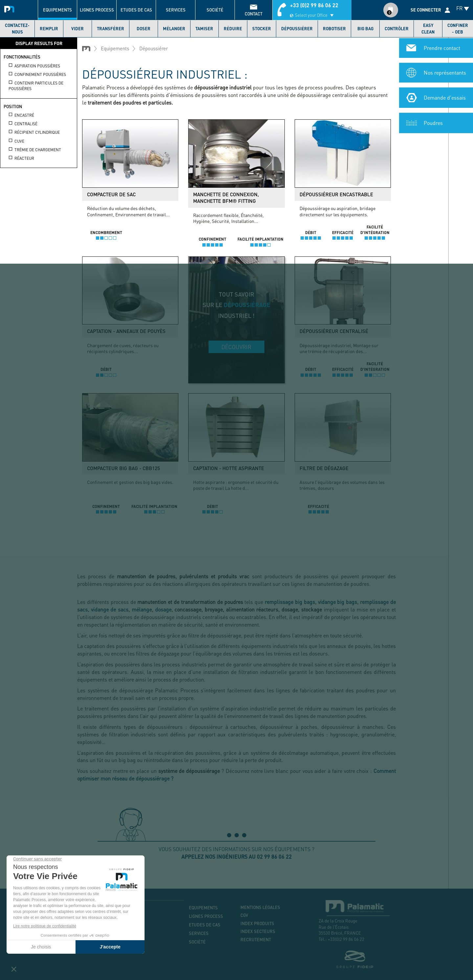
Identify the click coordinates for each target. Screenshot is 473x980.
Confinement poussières (37, 74)
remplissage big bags (290, 602)
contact (254, 14)
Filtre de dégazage (324, 468)
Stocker (262, 29)
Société (215, 10)
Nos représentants (445, 72)
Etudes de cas (136, 10)
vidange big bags (338, 602)
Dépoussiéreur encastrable (336, 194)
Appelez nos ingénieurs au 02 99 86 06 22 (236, 857)
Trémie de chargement (35, 150)
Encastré (21, 115)
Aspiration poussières (34, 66)
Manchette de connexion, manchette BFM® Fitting (226, 198)
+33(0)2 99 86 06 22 (346, 939)
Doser (144, 29)
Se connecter (426, 10)
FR (460, 8)
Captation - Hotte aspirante (229, 468)
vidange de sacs (110, 609)
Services (176, 10)
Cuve (16, 141)
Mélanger (174, 29)
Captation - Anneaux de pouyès (126, 331)
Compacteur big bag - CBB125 (124, 468)
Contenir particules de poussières (36, 86)
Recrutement (256, 940)
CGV (244, 915)
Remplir (49, 29)
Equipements (57, 10)
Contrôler (397, 29)
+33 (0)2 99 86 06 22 (314, 5)
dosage (163, 609)
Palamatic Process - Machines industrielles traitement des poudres (11, 8)
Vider (78, 29)
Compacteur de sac (111, 194)
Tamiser (204, 29)
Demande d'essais (445, 97)
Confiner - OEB (458, 29)
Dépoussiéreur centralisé (334, 331)
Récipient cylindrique (34, 132)
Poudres (433, 122)
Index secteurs (258, 931)
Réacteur (21, 158)
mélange (142, 609)
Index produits (257, 923)
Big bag (365, 29)
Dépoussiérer (297, 29)
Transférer (111, 29)
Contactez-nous (17, 29)
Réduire (233, 29)
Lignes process (97, 10)
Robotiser (334, 29)
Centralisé (23, 124)
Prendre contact (442, 47)
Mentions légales (260, 907)
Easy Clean (428, 29)
